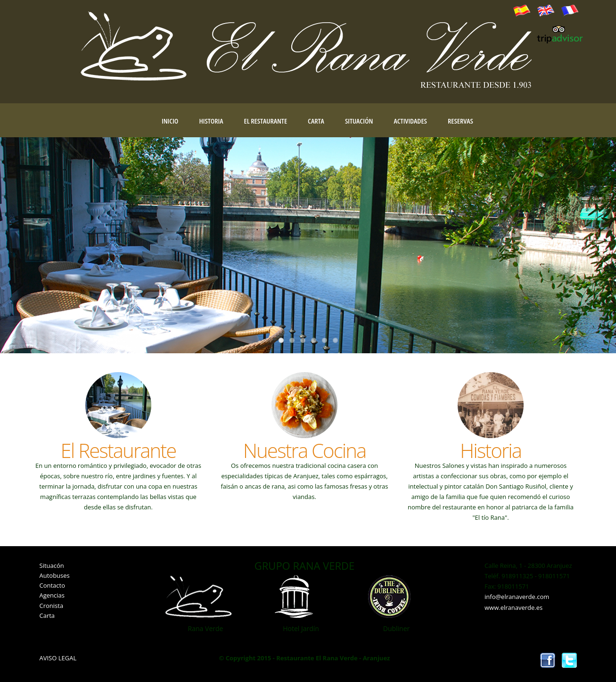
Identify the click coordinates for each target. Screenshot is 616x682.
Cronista (52, 606)
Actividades (410, 121)
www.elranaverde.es (513, 607)
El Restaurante (266, 121)
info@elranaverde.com (517, 597)
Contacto (53, 585)
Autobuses (55, 575)
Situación (359, 121)
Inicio (170, 121)
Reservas (460, 121)
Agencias (52, 595)
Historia (211, 121)
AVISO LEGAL (58, 658)
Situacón (52, 566)
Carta (316, 121)
